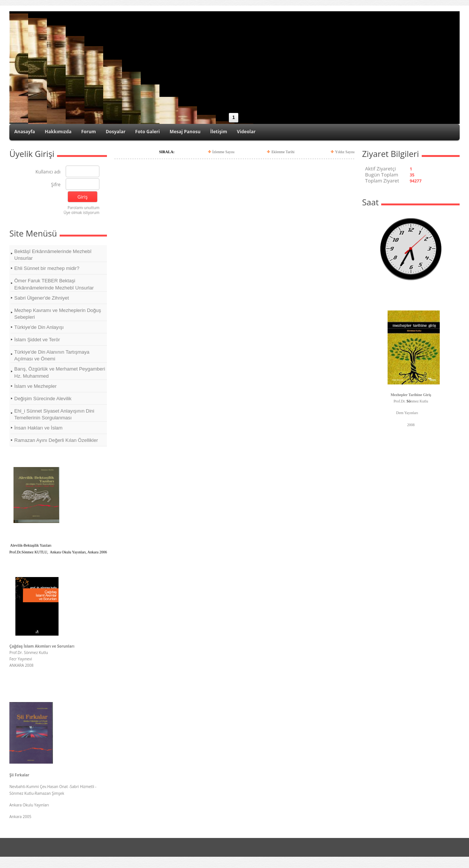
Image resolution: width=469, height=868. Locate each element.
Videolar (246, 132)
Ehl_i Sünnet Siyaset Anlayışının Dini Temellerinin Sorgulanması (54, 414)
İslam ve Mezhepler (35, 386)
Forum (88, 132)
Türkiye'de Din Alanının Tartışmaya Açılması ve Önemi (52, 355)
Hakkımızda (58, 132)
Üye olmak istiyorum (81, 212)
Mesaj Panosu (185, 132)
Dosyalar (116, 132)
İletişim (219, 132)
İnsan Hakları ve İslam (38, 428)
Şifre (56, 185)
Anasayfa (25, 132)
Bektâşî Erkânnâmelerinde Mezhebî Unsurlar (53, 255)
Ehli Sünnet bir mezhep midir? (47, 268)
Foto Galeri (147, 132)
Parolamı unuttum (83, 208)
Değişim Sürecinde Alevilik (43, 399)
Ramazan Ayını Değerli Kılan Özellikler (56, 440)
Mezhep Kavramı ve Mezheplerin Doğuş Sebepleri (58, 314)
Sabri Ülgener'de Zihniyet (42, 298)
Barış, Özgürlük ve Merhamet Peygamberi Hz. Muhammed (60, 372)
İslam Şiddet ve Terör (37, 340)
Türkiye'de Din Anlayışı (39, 327)
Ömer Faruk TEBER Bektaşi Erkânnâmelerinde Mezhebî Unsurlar (54, 284)
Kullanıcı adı (48, 172)
